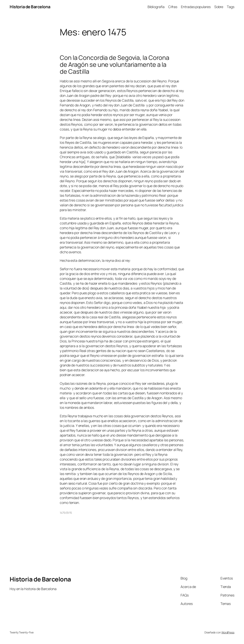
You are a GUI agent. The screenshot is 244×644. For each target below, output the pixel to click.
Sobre (219, 7)
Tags (231, 7)
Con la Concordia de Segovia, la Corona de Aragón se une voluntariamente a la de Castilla (115, 65)
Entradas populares (196, 7)
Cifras (173, 7)
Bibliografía (156, 7)
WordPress (228, 632)
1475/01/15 (66, 513)
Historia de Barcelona (30, 7)
